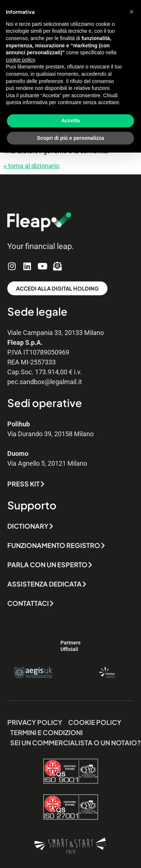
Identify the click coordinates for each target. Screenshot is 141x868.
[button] (132, 12)
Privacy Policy (35, 722)
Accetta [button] (70, 121)
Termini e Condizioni (46, 732)
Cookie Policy (95, 722)
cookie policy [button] (20, 60)
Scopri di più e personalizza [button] (70, 138)
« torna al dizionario (32, 166)
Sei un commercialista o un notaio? (76, 743)
